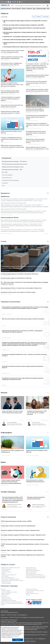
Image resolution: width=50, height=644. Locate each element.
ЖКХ (48, 8)
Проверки (10, 149)
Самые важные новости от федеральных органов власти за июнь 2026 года (11, 64)
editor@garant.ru (23, 615)
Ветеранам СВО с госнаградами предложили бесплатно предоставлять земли (25, 37)
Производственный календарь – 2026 (12, 170)
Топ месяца (45, 17)
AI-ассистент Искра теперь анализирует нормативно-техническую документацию (23, 540)
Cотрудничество (29, 592)
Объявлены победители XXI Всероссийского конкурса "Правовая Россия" (20, 530)
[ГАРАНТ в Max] (11, 2)
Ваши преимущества (31, 568)
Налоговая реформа (7, 175)
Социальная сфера (41, 8)
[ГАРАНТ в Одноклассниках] (18, 2)
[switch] (13, 5)
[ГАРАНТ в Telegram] (13, 2)
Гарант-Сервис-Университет (29, 641)
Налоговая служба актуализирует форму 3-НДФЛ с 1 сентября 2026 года (23, 40)
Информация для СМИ (7, 599)
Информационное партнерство (9, 600)
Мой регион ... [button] (46, 234)
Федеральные (5, 196)
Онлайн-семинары (8, 492)
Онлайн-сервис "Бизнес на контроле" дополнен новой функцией (18, 526)
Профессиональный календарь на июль (13, 167)
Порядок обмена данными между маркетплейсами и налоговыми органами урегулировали (24, 29)
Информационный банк (31, 569)
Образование (11, 286)
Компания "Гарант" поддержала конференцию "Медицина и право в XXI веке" (22, 550)
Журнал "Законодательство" (8, 578)
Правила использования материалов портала (11, 602)
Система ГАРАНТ (5, 570)
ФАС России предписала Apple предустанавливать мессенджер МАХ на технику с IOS (25, 21)
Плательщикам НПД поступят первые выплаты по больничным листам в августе (26, 47)
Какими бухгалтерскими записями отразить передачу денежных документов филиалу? (23, 367)
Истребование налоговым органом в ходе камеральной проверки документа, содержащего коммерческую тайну (23, 379)
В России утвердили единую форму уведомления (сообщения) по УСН (10, 92)
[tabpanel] (25, 33)
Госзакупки (5, 183)
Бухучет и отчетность (7, 314)
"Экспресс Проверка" (6, 583)
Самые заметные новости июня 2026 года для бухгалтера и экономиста (12, 106)
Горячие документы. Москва (10, 217)
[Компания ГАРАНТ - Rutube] (20, 2)
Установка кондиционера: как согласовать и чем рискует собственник (19, 274)
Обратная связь (5, 595)
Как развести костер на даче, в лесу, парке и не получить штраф (18, 292)
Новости (5, 13)
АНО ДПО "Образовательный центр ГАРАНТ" (36, 576)
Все (34, 17)
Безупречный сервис (6, 569)
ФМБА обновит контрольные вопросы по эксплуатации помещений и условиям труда (12, 146)
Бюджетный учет (12, 66)
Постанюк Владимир (12, 422)
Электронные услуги (6, 582)
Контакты (28, 595)
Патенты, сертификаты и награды (9, 592)
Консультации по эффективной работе (10, 579)
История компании (6, 591)
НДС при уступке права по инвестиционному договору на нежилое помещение (23, 319)
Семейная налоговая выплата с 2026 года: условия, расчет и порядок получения (37, 413)
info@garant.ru (42, 639)
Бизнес (24, 8)
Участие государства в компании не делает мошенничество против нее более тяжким (37, 90)
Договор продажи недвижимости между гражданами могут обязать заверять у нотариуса (25, 33)
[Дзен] (8, 2)
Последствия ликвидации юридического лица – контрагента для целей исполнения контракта (24, 355)
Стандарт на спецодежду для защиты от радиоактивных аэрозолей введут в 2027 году (11, 139)
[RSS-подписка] (22, 2)
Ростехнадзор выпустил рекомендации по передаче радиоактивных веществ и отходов (37, 117)
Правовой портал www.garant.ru (9, 575)
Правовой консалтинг (6, 572)
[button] (45, 2)
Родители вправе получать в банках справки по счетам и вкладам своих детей (12, 51)
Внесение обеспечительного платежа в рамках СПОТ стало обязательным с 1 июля (37, 148)
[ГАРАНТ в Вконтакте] (6, 2)
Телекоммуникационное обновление (34, 575)
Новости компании (6, 598)
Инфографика (6, 432)
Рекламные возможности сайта (37, 617)
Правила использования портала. (30, 629)
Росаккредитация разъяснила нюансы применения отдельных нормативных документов (36, 133)
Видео (3, 462)
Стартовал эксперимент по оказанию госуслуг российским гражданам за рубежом (11, 99)
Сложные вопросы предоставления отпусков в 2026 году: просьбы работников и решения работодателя (11, 482)
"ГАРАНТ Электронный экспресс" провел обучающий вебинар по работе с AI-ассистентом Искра (25, 545)
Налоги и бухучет (16, 8)
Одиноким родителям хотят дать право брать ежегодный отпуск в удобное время (24, 43)
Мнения (4, 393)
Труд (34, 8)
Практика (29, 8)
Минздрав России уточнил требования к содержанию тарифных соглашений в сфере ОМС (37, 125)
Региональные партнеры (32, 589)
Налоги (4, 326)
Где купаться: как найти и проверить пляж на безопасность (12, 451)
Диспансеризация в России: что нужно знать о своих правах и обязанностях (21, 288)
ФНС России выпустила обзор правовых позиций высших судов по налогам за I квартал (36, 83)
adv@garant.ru (26, 617)
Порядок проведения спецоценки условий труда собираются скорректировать (12, 58)
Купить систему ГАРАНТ (31, 572)
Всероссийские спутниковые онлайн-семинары (12, 580)
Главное (39, 17)
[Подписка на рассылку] (2, 2)
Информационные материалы (33, 570)
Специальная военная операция (10, 180)
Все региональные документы (7, 234)
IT (7, 88)
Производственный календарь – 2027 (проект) (14, 161)
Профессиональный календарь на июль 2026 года (11, 132)
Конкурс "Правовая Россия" (32, 593)
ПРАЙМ (3, 573)
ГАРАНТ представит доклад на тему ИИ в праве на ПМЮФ (16, 521)
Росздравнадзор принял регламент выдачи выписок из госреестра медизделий (37, 76)
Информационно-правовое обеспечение (10, 568)
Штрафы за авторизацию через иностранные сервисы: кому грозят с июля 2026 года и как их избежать (12, 85)
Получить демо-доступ (31, 573)
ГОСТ (3, 186)
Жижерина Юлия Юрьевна (38, 505)
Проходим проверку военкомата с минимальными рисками (36, 498)
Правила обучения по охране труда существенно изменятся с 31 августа (10, 112)
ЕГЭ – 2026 (5, 172)
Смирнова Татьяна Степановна (14, 505)
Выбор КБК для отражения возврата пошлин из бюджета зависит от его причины (35, 141)
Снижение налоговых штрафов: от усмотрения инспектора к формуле (35, 110)
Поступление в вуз (7, 178)
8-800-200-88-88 (4, 611)
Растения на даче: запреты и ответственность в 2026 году (16, 278)
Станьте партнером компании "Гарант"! (35, 591)
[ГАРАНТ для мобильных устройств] (4, 2)
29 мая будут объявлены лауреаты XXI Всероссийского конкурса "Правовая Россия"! (23, 535)
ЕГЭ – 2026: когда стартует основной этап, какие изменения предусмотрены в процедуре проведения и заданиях (24, 283)
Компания (3, 589)
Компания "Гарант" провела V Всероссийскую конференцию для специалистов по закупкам (23, 556)
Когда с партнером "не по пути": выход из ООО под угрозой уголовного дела (12, 412)
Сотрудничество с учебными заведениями (36, 578)
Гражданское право (6, 338)
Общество (10, 54)
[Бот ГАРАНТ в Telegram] (15, 2)
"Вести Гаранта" (5, 576)
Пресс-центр (4, 596)
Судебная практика (6, 8)
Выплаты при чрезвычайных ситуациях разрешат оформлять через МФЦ (23, 25)
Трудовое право (6, 350)
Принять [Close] (18, 640)
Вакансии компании (6, 593)
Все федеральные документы (7, 215)
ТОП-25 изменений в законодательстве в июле (15, 164)
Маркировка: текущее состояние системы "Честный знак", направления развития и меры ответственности (23, 267)
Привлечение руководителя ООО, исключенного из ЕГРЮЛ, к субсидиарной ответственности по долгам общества (22, 331)
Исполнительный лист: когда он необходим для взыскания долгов (35, 481)
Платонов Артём (36, 422)
